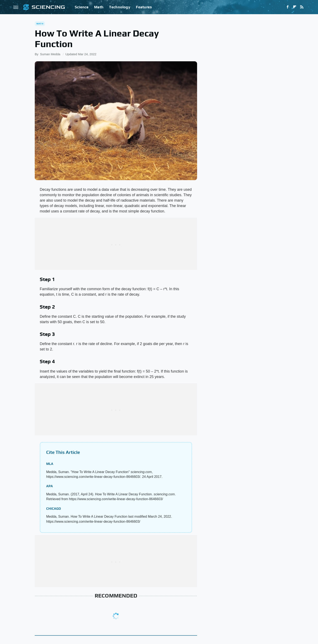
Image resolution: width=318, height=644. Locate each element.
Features (144, 7)
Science (82, 7)
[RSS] (302, 7)
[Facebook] (288, 7)
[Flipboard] (295, 7)
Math (99, 7)
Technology (120, 7)
